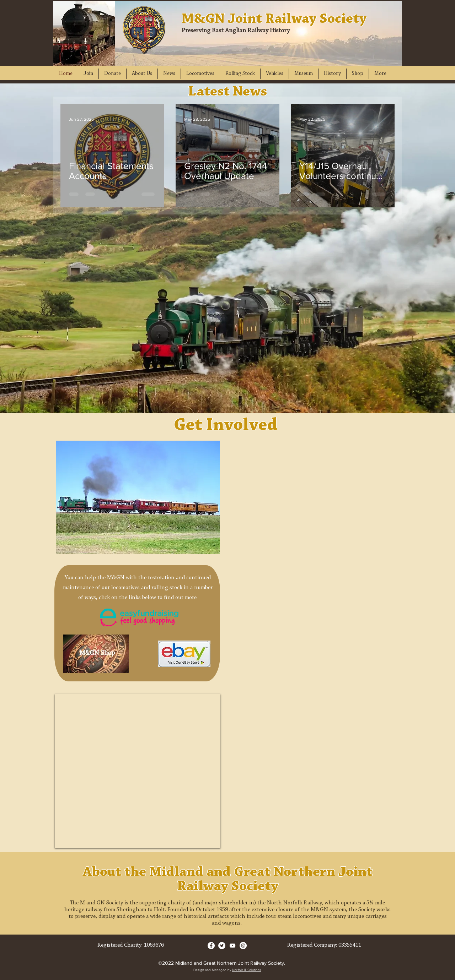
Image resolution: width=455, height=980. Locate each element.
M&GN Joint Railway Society (274, 19)
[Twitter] (222, 946)
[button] (88, 74)
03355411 (350, 945)
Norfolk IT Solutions (247, 970)
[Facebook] (211, 946)
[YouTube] (232, 946)
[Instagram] (243, 946)
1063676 (154, 945)
